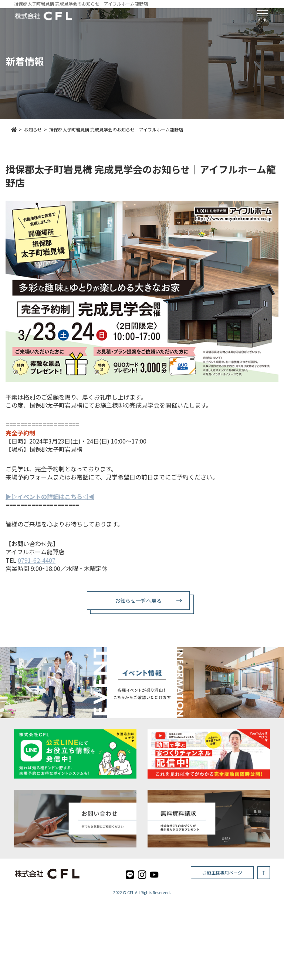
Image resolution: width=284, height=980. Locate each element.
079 (23, 560)
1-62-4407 (42, 560)
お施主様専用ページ (222, 872)
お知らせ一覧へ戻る (138, 601)
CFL (131, 892)
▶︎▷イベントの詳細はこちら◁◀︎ (50, 496)
